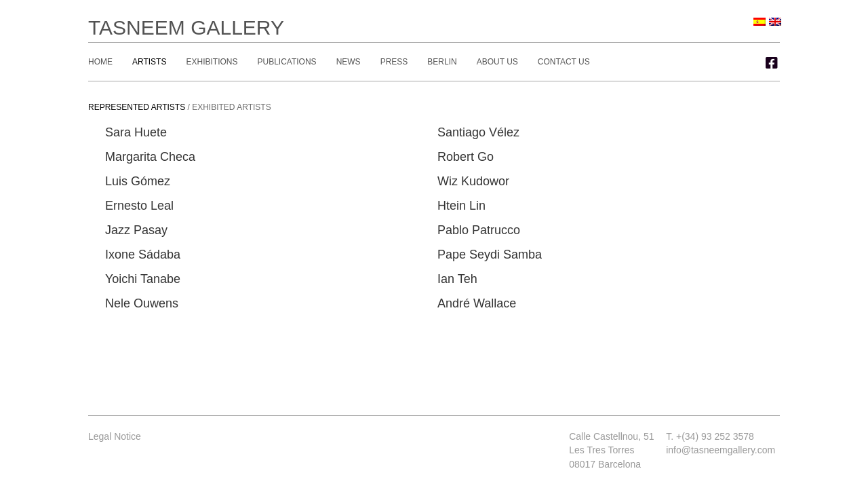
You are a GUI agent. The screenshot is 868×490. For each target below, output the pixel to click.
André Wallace (477, 303)
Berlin (442, 62)
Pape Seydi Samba (490, 255)
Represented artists (137, 107)
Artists (149, 62)
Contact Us (564, 62)
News (349, 62)
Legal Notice (115, 436)
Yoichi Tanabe (143, 279)
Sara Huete (136, 132)
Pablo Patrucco (479, 230)
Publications (287, 62)
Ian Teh (457, 279)
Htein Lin (461, 206)
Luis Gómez (138, 181)
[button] (772, 63)
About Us (497, 62)
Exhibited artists (231, 107)
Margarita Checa (150, 157)
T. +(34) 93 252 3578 (710, 436)
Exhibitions (212, 62)
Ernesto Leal (139, 206)
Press (394, 62)
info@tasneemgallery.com (721, 450)
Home (100, 62)
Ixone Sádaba (143, 255)
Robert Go (466, 157)
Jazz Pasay (136, 230)
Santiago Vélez (478, 132)
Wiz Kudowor (473, 181)
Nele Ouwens (142, 303)
